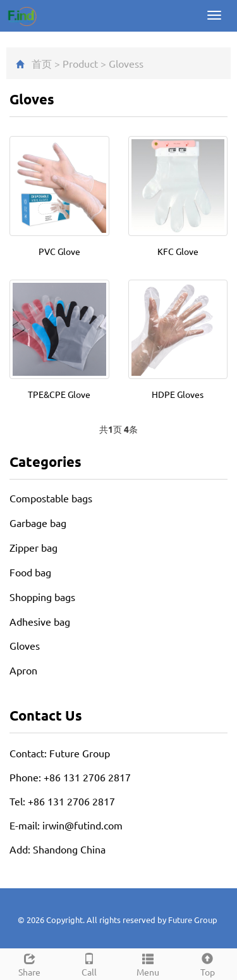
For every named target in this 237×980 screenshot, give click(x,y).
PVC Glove (59, 251)
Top (207, 963)
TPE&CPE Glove (59, 394)
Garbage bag (38, 523)
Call (89, 963)
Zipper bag (33, 547)
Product (80, 63)
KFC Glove (178, 251)
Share (30, 963)
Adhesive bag (40, 621)
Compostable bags (51, 498)
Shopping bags (42, 597)
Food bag (30, 572)
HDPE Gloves (178, 394)
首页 (42, 63)
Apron (23, 670)
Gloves (124, 63)
